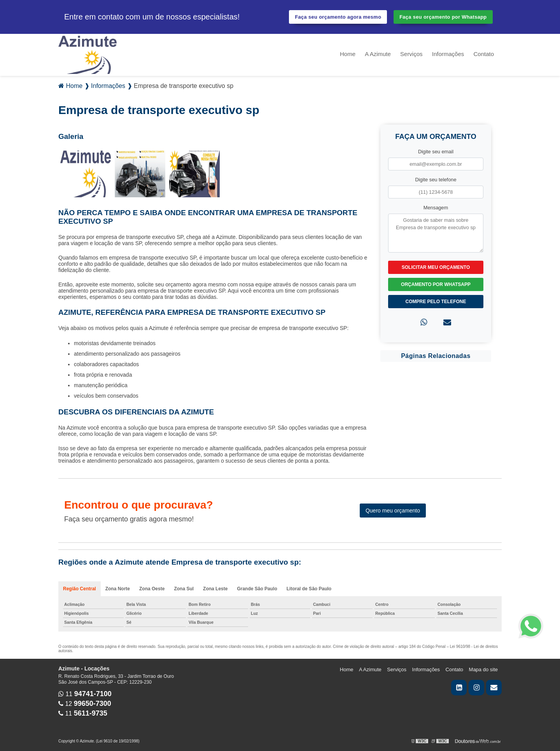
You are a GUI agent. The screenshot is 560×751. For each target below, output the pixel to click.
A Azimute (378, 54)
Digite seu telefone (436, 180)
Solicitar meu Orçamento (436, 267)
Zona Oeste (152, 589)
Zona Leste (215, 589)
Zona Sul (184, 589)
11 (85, 694)
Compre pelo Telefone (436, 302)
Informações (448, 54)
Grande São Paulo (257, 589)
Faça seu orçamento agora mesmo (338, 17)
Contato (484, 54)
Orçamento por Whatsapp (436, 284)
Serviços (411, 54)
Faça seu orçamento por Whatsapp (443, 17)
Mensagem (436, 208)
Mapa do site (483, 669)
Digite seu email (436, 152)
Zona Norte (118, 589)
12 (85, 704)
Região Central (80, 589)
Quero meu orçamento (393, 511)
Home (348, 54)
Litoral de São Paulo (309, 589)
